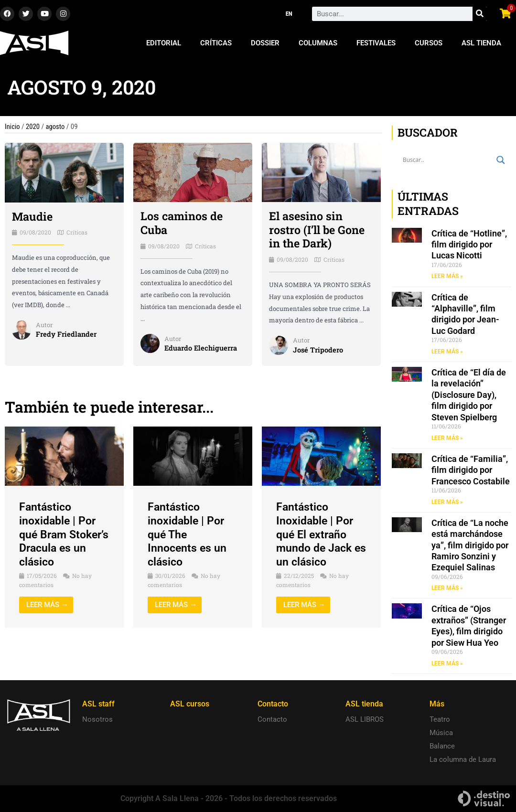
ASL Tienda (481, 43)
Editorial (164, 43)
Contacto (272, 719)
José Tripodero (318, 350)
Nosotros (97, 719)
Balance (442, 746)
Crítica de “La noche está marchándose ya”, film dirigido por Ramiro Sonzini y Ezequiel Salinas (470, 546)
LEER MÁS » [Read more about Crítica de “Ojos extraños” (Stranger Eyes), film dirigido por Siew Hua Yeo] (447, 664)
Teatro (440, 719)
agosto (56, 127)
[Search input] (447, 160)
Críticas (216, 43)
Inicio (12, 127)
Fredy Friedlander (66, 334)
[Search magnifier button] (501, 160)
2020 (33, 127)
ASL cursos (190, 704)
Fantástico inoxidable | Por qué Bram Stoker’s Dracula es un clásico (61, 534)
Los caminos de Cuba (182, 223)
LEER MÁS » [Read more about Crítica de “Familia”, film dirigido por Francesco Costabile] (447, 502)
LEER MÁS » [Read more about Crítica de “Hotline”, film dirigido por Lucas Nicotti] (447, 276)
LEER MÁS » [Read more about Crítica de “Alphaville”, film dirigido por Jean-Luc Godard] (447, 352)
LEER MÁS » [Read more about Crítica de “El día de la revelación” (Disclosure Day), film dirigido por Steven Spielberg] (447, 438)
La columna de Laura (463, 759)
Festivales (376, 43)
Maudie (33, 216)
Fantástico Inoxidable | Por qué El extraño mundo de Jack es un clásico (316, 534)
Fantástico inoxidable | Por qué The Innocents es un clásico (188, 534)
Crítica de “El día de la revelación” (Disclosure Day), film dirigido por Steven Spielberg (469, 395)
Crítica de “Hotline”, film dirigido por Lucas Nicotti (469, 245)
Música (441, 733)
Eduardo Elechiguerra (201, 348)
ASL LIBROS (365, 719)
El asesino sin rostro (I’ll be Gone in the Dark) (318, 230)
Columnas (318, 43)
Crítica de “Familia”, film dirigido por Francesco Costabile (471, 470)
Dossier (265, 43)
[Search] (480, 14)
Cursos (429, 43)
